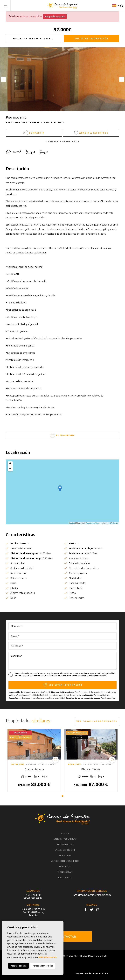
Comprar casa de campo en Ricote (91, 973)
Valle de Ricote (65, 850)
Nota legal (69, 956)
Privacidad (86, 956)
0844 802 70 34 (33, 898)
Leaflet (72, 523)
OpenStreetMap (92, 523)
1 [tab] (62, 796)
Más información (48, 957)
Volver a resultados (62, 141)
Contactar (65, 872)
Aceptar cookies (18, 966)
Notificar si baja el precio (34, 39)
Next (122, 79)
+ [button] (10, 464)
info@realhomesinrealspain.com (92, 895)
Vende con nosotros (65, 861)
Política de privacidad (106, 673)
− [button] (10, 469)
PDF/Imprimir (62, 435)
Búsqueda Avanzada (55, 17)
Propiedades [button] (65, 844)
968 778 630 (33, 895)
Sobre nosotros (65, 839)
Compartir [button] (34, 133)
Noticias (65, 867)
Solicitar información (91, 39)
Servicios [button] (65, 855)
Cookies (101, 956)
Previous (3, 79)
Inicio (65, 833)
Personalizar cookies (43, 966)
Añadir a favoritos (91, 133)
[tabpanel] (34, 761)
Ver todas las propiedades (97, 721)
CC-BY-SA (114, 523)
